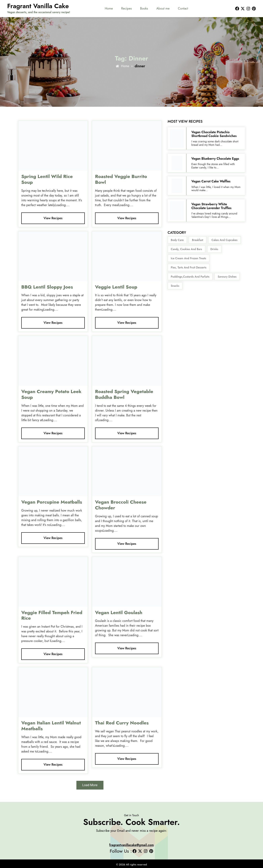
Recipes (126, 8)
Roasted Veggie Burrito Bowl (121, 179)
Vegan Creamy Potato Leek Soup (51, 394)
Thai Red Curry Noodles (122, 723)
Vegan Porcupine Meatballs (52, 502)
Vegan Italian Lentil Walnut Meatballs (51, 726)
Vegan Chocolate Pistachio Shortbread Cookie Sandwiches (214, 134)
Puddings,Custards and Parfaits (190, 277)
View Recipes (53, 218)
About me (163, 8)
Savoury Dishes (227, 277)
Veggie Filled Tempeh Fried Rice (52, 615)
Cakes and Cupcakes (224, 240)
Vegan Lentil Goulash (119, 612)
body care (177, 240)
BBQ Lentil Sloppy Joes (47, 287)
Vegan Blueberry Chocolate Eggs (216, 159)
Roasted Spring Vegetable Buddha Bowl (124, 394)
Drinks (214, 249)
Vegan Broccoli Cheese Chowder (121, 505)
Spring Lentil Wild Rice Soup (47, 179)
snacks (175, 286)
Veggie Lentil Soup (117, 287)
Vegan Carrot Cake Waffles (211, 181)
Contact (183, 8)
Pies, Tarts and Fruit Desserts (189, 267)
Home (109, 8)
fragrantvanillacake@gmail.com (131, 845)
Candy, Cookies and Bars (187, 249)
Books (144, 8)
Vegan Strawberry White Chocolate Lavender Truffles (211, 206)
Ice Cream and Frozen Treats (189, 258)
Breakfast (198, 240)
